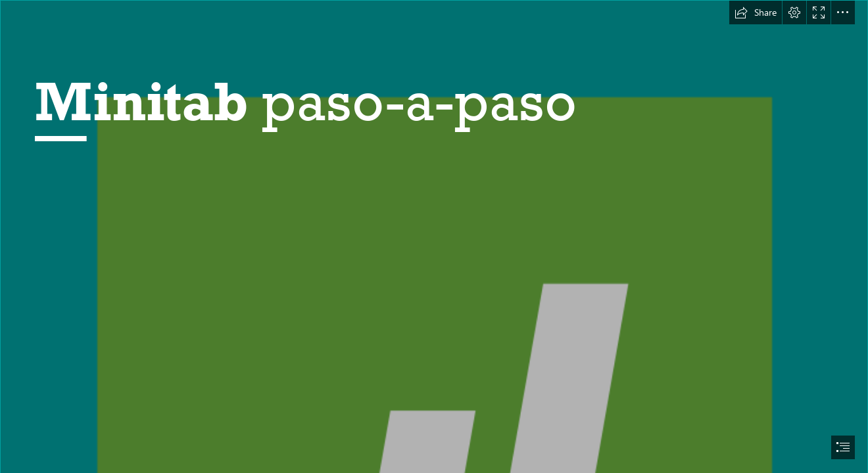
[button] (756, 12)
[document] (434, 236)
